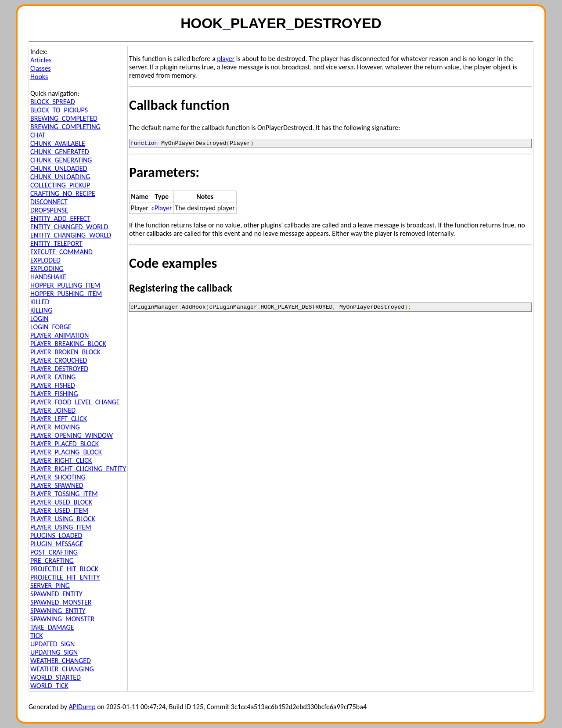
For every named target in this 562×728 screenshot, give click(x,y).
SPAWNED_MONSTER (61, 602)
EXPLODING (47, 268)
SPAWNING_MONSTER (62, 619)
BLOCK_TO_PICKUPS (59, 110)
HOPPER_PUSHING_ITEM (66, 294)
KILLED (40, 302)
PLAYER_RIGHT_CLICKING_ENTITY (78, 469)
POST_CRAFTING (54, 552)
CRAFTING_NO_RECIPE (63, 193)
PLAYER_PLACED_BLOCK (65, 444)
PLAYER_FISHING (54, 394)
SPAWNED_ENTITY (56, 594)
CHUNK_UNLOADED (59, 168)
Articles (41, 60)
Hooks (39, 77)
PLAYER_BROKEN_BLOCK (65, 352)
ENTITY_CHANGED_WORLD (69, 227)
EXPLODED (45, 260)
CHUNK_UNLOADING (60, 177)
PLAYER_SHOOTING (58, 477)
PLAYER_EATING (53, 377)
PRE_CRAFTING (52, 560)
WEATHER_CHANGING (62, 669)
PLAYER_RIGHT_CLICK (61, 460)
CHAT (38, 135)
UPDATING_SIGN (54, 652)
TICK (37, 636)
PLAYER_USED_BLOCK (61, 502)
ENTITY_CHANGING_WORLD (71, 235)
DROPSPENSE (49, 210)
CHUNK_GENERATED (60, 152)
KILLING (41, 310)
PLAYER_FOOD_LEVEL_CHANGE (75, 402)
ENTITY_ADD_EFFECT (60, 218)
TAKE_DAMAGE (52, 627)
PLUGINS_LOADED (56, 535)
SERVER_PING (50, 586)
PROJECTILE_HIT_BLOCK (64, 569)
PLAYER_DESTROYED (59, 369)
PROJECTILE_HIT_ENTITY (65, 577)
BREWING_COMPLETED (64, 118)
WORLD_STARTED (56, 677)
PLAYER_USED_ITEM (59, 510)
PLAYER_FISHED (53, 385)
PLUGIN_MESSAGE (57, 544)
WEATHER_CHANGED (61, 661)
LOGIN (39, 319)
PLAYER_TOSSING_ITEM (64, 494)
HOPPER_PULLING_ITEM (65, 285)
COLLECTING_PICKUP (60, 185)
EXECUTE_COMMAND (61, 252)
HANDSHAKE (48, 277)
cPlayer (162, 209)
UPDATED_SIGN (52, 644)
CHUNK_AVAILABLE (58, 143)
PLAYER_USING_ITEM (61, 527)
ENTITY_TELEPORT (56, 243)
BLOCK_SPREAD (53, 102)
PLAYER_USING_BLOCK (63, 519)
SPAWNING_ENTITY (58, 611)
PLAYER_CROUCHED (59, 360)
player (226, 59)
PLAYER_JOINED (53, 410)
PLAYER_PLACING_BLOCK (66, 452)
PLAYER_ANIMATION (59, 335)
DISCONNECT (49, 202)
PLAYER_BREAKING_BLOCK (68, 344)
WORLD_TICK (49, 686)
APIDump (82, 707)
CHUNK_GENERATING (61, 160)
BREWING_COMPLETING (65, 127)
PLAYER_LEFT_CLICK (59, 419)
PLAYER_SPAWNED (57, 485)
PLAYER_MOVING (55, 427)
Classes (41, 68)
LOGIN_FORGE (51, 327)
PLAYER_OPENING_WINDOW (72, 435)
